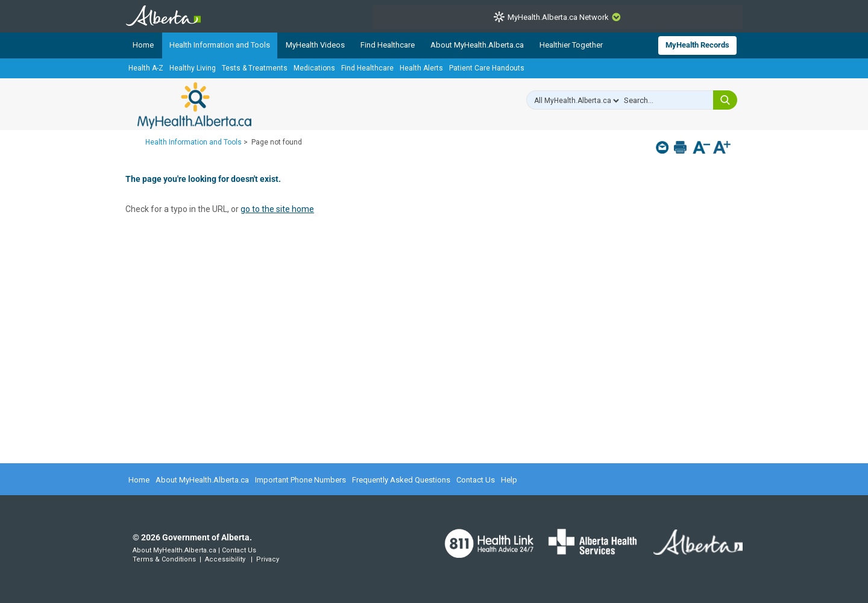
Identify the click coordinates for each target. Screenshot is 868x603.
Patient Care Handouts (487, 68)
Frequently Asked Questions (401, 480)
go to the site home (277, 209)
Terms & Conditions (164, 559)
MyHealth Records (697, 45)
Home (143, 45)
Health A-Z (146, 68)
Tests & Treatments (255, 68)
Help (509, 480)
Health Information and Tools (220, 45)
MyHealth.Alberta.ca (194, 105)
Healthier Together (571, 45)
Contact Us (476, 480)
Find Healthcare (388, 45)
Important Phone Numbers (300, 480)
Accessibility (225, 559)
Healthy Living (193, 68)
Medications (314, 68)
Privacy (268, 559)
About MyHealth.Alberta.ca (477, 45)
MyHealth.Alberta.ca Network (558, 17)
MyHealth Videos (315, 45)
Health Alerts (421, 68)
